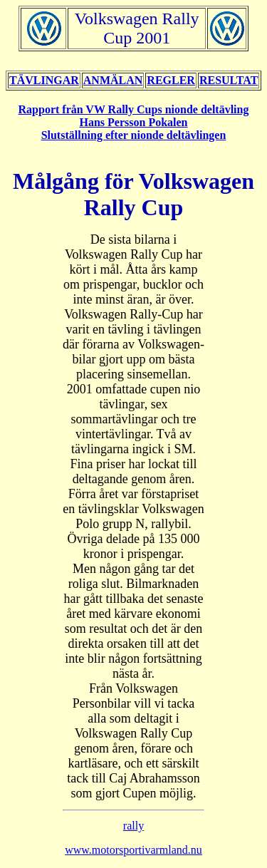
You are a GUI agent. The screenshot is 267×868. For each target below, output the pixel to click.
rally (133, 826)
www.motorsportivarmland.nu (133, 850)
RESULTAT (229, 80)
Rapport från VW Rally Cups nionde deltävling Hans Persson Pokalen (134, 116)
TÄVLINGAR (44, 80)
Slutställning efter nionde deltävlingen (134, 135)
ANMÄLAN (113, 80)
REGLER (171, 80)
